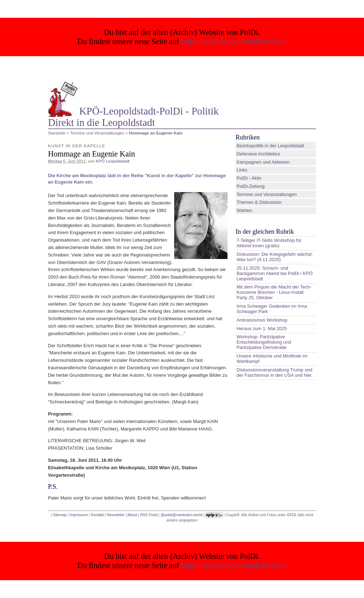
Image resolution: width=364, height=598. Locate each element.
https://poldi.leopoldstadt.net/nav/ (234, 41)
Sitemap (60, 515)
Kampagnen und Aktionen (263, 162)
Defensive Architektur (258, 154)
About (132, 515)
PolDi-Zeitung (250, 186)
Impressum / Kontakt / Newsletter (97, 515)
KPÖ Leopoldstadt (113, 161)
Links (242, 170)
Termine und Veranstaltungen (97, 133)
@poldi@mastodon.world (182, 515)
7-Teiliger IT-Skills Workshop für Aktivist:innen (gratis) (269, 243)
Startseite (57, 133)
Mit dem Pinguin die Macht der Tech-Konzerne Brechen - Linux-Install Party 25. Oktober (274, 292)
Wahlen (244, 210)
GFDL (292, 515)
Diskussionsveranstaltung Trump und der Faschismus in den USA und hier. (274, 372)
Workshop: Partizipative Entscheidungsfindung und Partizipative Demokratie (264, 342)
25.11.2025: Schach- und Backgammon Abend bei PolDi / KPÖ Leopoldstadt (274, 273)
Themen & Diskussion (259, 202)
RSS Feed (149, 515)
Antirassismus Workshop (262, 320)
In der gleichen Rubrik (265, 232)
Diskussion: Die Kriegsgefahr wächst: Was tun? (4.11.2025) (275, 257)
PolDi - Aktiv (249, 178)
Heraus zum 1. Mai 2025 (262, 329)
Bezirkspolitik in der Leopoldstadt (270, 146)
